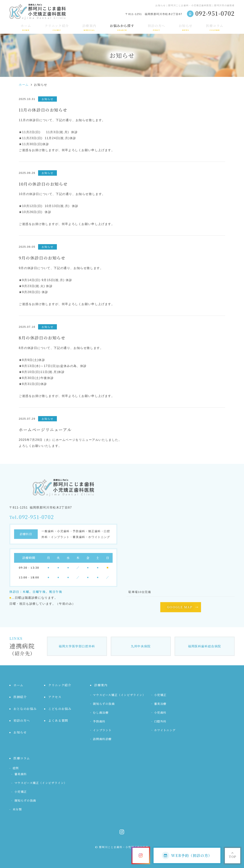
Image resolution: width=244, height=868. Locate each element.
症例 (16, 768)
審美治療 (160, 704)
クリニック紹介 (57, 27)
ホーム (26, 27)
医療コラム (215, 27)
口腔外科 (160, 721)
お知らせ (186, 27)
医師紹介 (20, 697)
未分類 (17, 809)
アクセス (55, 697)
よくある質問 (58, 721)
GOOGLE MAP (180, 607)
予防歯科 (99, 721)
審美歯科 (21, 774)
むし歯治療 (101, 712)
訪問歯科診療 (102, 739)
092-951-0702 (36, 517)
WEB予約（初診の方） (187, 855)
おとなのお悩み (25, 709)
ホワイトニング (165, 730)
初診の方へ (156, 27)
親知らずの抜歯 (104, 704)
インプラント (102, 730)
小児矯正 (160, 695)
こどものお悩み (60, 709)
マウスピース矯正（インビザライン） (119, 695)
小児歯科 (160, 712)
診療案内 (89, 27)
